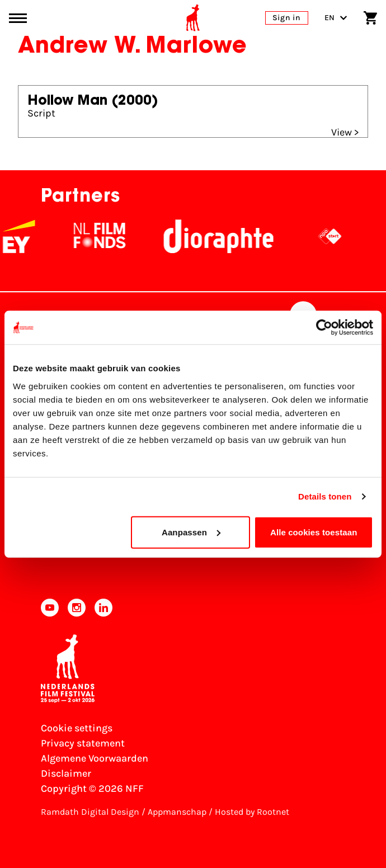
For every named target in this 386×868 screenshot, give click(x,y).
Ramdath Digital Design (90, 812)
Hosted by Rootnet (252, 812)
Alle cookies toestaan (314, 532)
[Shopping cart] (370, 18)
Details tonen (325, 496)
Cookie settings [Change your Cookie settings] (77, 728)
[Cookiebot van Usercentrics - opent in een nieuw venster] (324, 328)
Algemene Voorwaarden (95, 758)
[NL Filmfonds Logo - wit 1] (111, 236)
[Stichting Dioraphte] (230, 236)
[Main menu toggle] (18, 18)
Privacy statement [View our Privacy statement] (83, 743)
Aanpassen (191, 532)
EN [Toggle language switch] (336, 18)
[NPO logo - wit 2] (342, 236)
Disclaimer (66, 773)
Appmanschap (177, 812)
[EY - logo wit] (31, 236)
